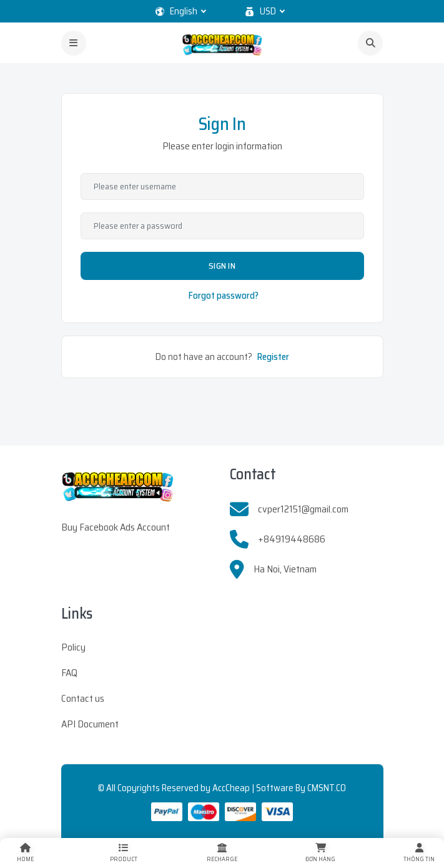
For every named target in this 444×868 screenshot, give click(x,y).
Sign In (222, 266)
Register (273, 357)
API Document (90, 724)
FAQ (69, 673)
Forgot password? (224, 296)
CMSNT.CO (327, 788)
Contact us (83, 698)
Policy (73, 647)
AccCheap (231, 788)
